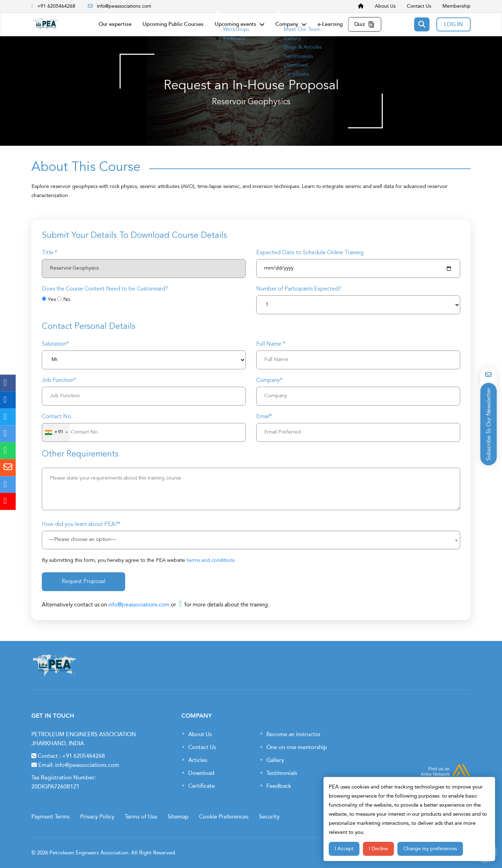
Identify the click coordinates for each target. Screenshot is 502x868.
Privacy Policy (97, 817)
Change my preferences (430, 849)
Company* (269, 380)
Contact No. (57, 417)
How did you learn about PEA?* (81, 524)
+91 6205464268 (83, 756)
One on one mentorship (297, 747)
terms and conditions (211, 561)
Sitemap (178, 817)
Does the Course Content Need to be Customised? (105, 289)
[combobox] (56, 432)
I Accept (344, 849)
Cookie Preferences (224, 817)
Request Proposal (83, 582)
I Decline (378, 849)
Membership (457, 6)
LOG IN (454, 24)
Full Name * (271, 344)
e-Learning (330, 24)
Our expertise (115, 24)
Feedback (279, 786)
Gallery (275, 760)
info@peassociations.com (120, 6)
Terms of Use (141, 817)
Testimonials (282, 773)
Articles (198, 760)
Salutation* (55, 344)
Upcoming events (239, 24)
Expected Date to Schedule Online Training (310, 253)
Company (291, 24)
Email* (264, 417)
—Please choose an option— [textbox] (82, 540)
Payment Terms (51, 817)
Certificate (201, 786)
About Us (385, 6)
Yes (52, 300)
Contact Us (419, 6)
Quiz (365, 24)
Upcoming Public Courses (173, 24)
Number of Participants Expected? (299, 289)
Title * (50, 253)
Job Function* (59, 380)
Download (201, 773)
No (67, 300)
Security (269, 817)
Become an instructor (294, 734)
